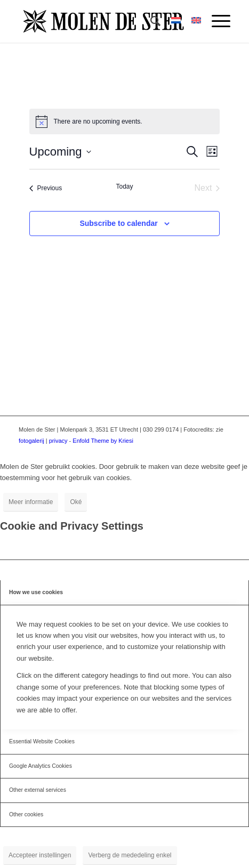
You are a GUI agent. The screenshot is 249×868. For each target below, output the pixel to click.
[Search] (150, 21)
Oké (76, 502)
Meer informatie (31, 502)
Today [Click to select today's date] (124, 186)
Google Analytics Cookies (41, 766)
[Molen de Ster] (103, 21)
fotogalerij (31, 441)
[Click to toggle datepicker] (60, 152)
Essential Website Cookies (42, 741)
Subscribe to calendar (118, 223)
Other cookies (26, 814)
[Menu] (216, 21)
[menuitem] (150, 21)
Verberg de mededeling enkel (130, 855)
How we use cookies (36, 592)
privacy (58, 441)
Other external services (38, 790)
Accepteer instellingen (40, 855)
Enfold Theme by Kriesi (103, 441)
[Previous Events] (46, 188)
